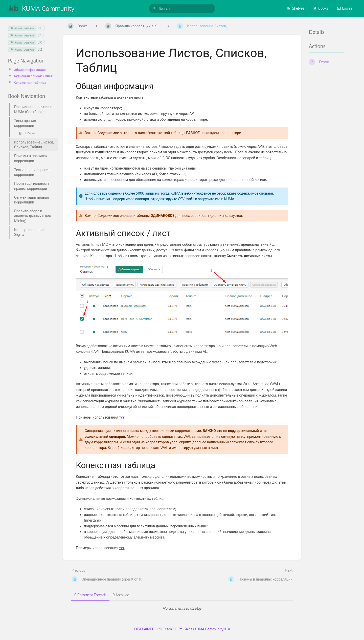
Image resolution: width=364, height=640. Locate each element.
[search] (182, 8)
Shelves (296, 8)
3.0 (40, 42)
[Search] (154, 8)
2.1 (40, 35)
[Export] (332, 62)
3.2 (40, 49)
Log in (345, 8)
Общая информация (30, 69)
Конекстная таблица (30, 82)
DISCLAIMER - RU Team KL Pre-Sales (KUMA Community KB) (182, 629)
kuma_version (22, 28)
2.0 (40, 28)
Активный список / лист (33, 76)
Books (321, 8)
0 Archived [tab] (121, 595)
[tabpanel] (182, 608)
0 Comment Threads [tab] (90, 595)
